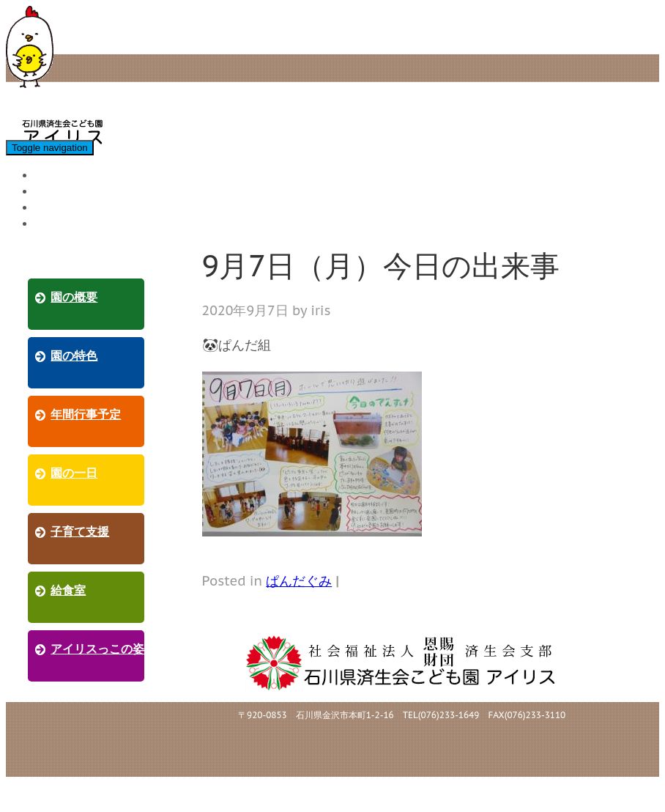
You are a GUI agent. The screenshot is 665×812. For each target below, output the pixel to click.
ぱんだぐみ (299, 581)
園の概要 (74, 297)
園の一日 (74, 473)
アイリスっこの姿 (84, 207)
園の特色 (74, 356)
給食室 (55, 191)
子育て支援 (67, 175)
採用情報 (61, 223)
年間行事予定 (86, 414)
